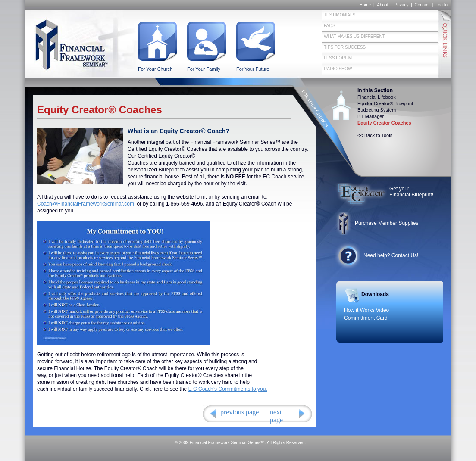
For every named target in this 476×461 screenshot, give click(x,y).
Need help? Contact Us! (391, 255)
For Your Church (155, 69)
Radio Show (338, 69)
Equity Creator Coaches (384, 123)
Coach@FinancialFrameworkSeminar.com (86, 204)
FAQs (330, 26)
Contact (422, 5)
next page (276, 416)
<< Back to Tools (375, 135)
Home (365, 5)
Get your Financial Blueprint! (411, 192)
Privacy (402, 5)
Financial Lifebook (377, 97)
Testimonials (340, 15)
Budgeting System (377, 110)
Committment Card (366, 318)
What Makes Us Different (354, 36)
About (382, 5)
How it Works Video (366, 310)
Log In (442, 5)
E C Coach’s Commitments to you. (228, 389)
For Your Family (204, 69)
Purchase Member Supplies (387, 223)
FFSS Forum (338, 58)
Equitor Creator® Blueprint (385, 103)
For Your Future (253, 69)
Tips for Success (345, 47)
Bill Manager (371, 116)
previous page (240, 412)
